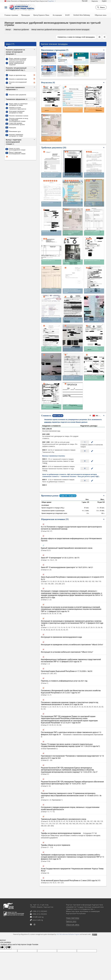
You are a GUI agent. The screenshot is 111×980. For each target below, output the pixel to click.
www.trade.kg (37, 920)
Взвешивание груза (15, 131)
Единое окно (71, 921)
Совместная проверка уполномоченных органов (17, 124)
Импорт (8, 29)
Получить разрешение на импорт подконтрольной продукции (17, 63)
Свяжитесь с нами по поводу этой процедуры (76, 37)
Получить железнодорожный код (18, 83)
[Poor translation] (8, 947)
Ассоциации (57, 15)
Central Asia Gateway (82, 15)
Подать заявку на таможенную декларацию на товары (18, 104)
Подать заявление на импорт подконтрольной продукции (18, 59)
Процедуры (26, 15)
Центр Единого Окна (41, 15)
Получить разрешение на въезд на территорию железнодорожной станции (19, 120)
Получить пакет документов (18, 95)
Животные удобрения (21, 29)
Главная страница (11, 15)
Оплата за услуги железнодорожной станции (17, 149)
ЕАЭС (68, 15)
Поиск (101, 7)
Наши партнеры (73, 918)
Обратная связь (101, 15)
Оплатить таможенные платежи (19, 116)
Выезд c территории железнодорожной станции (17, 153)
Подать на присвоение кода (17, 75)
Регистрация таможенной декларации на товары (17, 112)
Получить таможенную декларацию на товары (16, 135)
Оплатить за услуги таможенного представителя (18, 108)
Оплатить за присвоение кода (18, 79)
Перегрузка (13, 127)
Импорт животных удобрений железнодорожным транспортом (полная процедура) (60, 29)
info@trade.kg (38, 917)
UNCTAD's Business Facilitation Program (68, 934)
